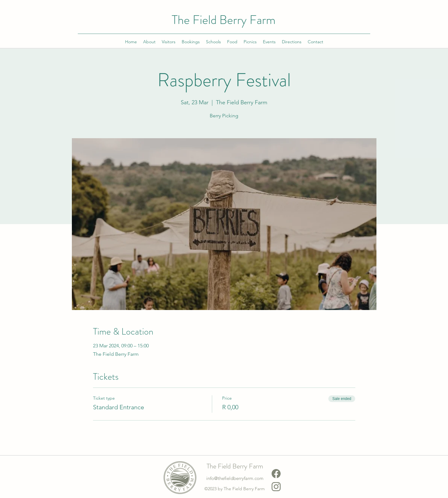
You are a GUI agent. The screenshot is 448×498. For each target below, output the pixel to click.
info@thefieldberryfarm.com (235, 478)
